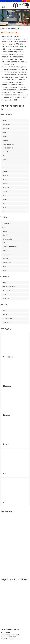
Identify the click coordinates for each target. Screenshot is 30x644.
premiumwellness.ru (9, 32)
